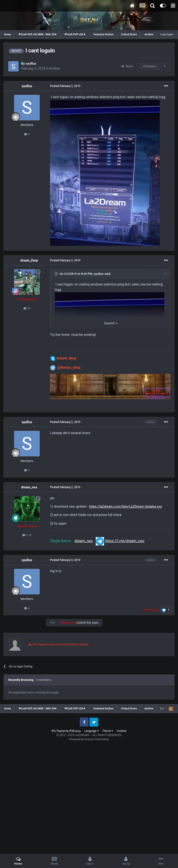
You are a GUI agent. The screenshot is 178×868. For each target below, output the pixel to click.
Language (91, 731)
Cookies (122, 731)
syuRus (31, 64)
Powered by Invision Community (89, 739)
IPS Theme (58, 731)
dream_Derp (29, 260)
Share (127, 66)
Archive (55, 68)
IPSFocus (75, 731)
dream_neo (29, 487)
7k (27, 308)
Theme (108, 731)
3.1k (27, 535)
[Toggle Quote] (57, 274)
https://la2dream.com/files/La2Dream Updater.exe (126, 506)
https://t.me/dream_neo (125, 541)
